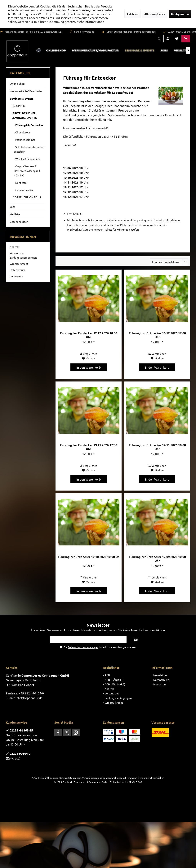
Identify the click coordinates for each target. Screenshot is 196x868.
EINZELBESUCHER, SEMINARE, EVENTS (24, 115)
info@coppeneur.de (29, 698)
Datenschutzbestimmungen (83, 647)
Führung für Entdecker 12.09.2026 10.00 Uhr (157, 559)
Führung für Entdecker (29, 125)
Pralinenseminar (25, 140)
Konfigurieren (180, 14)
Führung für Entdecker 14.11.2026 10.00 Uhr (157, 447)
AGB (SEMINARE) (115, 684)
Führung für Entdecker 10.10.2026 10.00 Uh (89, 557)
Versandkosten (90, 778)
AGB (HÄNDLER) (115, 680)
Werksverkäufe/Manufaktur (26, 91)
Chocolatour (22, 132)
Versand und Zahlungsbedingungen (23, 255)
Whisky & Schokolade (28, 159)
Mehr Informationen (90, 22)
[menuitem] (186, 39)
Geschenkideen (19, 222)
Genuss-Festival (24, 190)
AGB (107, 675)
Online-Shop (17, 84)
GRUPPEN (19, 106)
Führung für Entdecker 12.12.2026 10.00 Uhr (89, 335)
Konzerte (21, 183)
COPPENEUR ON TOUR (27, 197)
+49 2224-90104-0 (31, 693)
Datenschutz (18, 270)
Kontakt (15, 247)
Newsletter (160, 675)
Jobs (13, 207)
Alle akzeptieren (155, 14)
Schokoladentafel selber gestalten (29, 149)
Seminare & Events (22, 98)
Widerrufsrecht (19, 264)
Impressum (16, 276)
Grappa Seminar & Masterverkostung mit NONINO (27, 171)
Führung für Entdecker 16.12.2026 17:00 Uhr (157, 335)
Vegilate (15, 214)
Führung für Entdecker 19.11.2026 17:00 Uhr (89, 447)
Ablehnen (132, 14)
